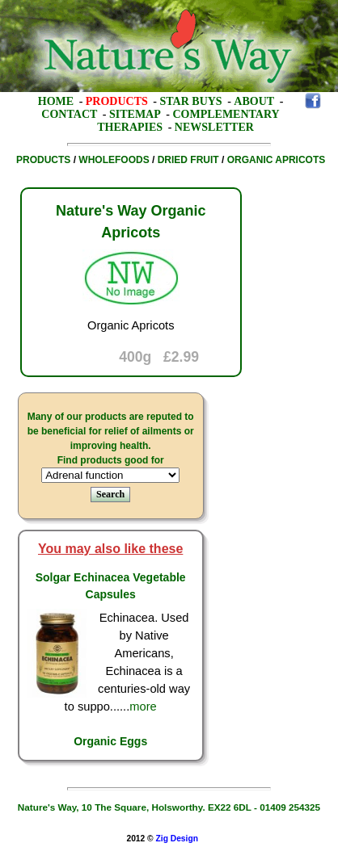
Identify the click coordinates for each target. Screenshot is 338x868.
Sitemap (135, 114)
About (254, 101)
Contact (69, 114)
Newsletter (214, 127)
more (143, 707)
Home (56, 101)
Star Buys (191, 101)
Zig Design (177, 839)
